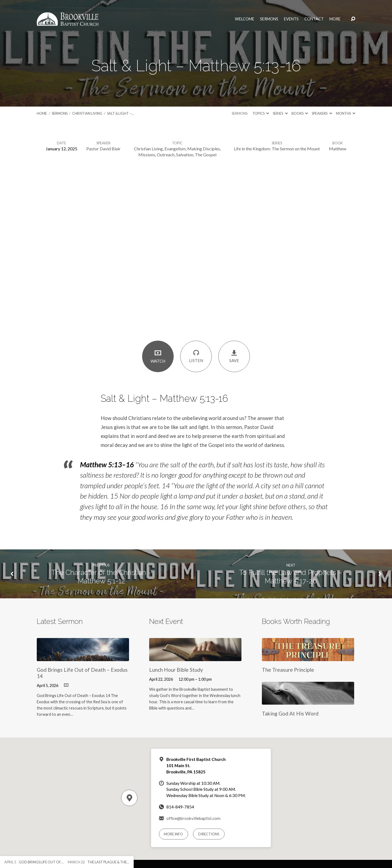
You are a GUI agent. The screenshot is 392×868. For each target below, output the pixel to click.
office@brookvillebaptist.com (193, 818)
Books (300, 113)
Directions (209, 834)
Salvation (185, 155)
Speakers (322, 113)
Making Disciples (204, 149)
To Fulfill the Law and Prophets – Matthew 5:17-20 (291, 577)
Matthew (338, 149)
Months (346, 113)
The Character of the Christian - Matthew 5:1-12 (101, 577)
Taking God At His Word (290, 713)
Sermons (269, 19)
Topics (261, 113)
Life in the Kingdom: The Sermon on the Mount (277, 149)
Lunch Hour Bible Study (176, 670)
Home (42, 113)
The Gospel (206, 155)
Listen (196, 356)
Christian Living (87, 113)
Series (280, 113)
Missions (147, 155)
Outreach (166, 155)
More (335, 19)
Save (234, 356)
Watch (158, 356)
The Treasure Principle (288, 670)
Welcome (245, 19)
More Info (173, 834)
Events (291, 19)
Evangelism (175, 149)
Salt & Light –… (120, 113)
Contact (314, 19)
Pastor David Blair (103, 149)
